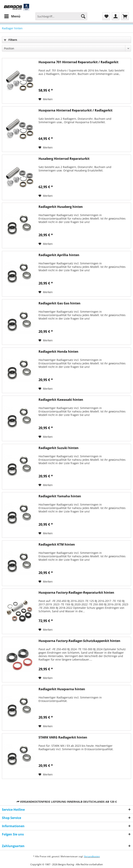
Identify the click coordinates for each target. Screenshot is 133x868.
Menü (12, 16)
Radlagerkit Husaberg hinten (61, 207)
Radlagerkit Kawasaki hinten (61, 400)
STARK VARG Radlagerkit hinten (63, 737)
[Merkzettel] (106, 16)
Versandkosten (92, 856)
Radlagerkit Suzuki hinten (59, 448)
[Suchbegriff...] (61, 16)
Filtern (11, 40)
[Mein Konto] (116, 16)
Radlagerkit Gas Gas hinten (60, 303)
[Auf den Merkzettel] (46, 99)
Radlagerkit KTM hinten (57, 545)
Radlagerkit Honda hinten (58, 352)
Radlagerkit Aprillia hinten (59, 255)
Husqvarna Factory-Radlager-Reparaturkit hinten (76, 593)
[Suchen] (83, 16)
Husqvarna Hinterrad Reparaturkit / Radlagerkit (76, 110)
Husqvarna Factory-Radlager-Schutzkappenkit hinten (79, 641)
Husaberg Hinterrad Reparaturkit (64, 159)
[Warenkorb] (125, 16)
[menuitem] (12, 16)
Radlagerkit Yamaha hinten (60, 496)
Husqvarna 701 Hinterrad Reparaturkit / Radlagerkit (78, 62)
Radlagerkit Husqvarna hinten (62, 689)
